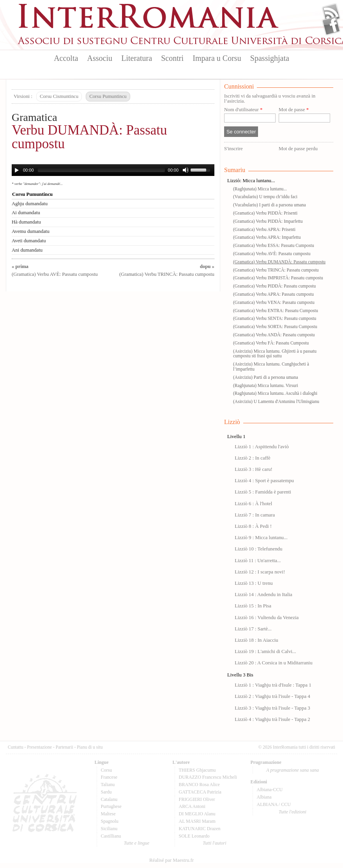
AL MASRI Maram (197, 821)
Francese (109, 777)
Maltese (108, 814)
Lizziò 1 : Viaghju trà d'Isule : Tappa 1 (273, 685)
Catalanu (109, 799)
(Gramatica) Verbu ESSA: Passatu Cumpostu (274, 245)
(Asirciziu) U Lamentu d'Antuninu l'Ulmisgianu (276, 401)
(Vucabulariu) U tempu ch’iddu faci (265, 197)
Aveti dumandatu (29, 241)
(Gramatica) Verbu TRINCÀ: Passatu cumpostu (276, 270)
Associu (100, 58)
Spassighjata (270, 58)
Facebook (331, 26)
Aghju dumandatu (30, 204)
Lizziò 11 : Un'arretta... (258, 561)
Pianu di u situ (90, 747)
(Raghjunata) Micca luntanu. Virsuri (266, 385)
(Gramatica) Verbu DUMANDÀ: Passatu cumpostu (279, 262)
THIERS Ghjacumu (197, 770)
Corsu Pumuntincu (108, 96)
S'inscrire (233, 149)
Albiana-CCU (270, 790)
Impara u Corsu (217, 58)
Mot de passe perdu (298, 149)
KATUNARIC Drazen (200, 829)
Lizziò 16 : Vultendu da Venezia (267, 618)
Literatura (137, 58)
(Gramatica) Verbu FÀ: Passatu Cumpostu (271, 343)
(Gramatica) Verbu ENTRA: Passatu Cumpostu (276, 311)
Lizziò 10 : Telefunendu (258, 549)
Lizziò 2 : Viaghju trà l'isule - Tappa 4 (272, 696)
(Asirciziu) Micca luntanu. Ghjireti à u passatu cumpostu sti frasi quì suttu (275, 354)
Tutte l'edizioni (293, 812)
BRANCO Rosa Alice (199, 785)
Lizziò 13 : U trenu (254, 583)
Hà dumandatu (26, 222)
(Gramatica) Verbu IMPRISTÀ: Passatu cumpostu (278, 278)
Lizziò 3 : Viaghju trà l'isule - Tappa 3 (272, 708)
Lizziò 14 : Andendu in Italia (263, 595)
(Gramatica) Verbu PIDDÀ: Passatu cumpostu (274, 286)
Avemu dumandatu (31, 231)
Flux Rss (331, 13)
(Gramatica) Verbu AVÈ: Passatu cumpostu (272, 254)
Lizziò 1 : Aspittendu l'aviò (262, 447)
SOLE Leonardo (194, 836)
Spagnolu (110, 821)
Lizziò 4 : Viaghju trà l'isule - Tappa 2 (272, 719)
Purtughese (111, 806)
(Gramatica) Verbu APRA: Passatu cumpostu (273, 294)
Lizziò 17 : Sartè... (253, 629)
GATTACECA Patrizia (200, 792)
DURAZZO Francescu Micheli (208, 777)
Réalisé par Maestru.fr (171, 860)
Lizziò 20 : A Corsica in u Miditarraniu (273, 663)
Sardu (106, 792)
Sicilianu (109, 829)
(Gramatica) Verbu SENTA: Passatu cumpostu (275, 318)
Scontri (172, 58)
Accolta (66, 58)
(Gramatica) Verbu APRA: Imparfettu (267, 237)
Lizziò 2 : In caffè (252, 458)
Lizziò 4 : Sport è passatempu (264, 481)
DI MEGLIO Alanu (197, 814)
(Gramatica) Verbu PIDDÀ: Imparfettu (268, 221)
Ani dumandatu (27, 250)
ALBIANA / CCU (274, 804)
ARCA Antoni (192, 806)
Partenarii (65, 747)
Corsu (107, 770)
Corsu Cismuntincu (59, 96)
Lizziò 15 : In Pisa (253, 606)
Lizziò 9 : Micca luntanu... (261, 538)
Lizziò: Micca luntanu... (251, 181)
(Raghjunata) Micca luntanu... (260, 189)
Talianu (108, 785)
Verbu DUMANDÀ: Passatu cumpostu (89, 137)
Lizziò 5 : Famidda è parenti (263, 492)
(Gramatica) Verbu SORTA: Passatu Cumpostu (275, 327)
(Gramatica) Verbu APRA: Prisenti (264, 229)
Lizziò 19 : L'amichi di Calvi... (265, 651)
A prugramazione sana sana (293, 770)
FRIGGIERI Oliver (197, 799)
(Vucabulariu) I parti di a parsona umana (270, 205)
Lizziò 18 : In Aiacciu (256, 640)
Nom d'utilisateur (243, 110)
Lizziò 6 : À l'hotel (253, 504)
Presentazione (39, 747)
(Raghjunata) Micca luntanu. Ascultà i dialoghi (275, 393)
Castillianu (111, 836)
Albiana (264, 797)
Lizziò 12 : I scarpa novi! (260, 572)
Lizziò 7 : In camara (255, 515)
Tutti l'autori (214, 843)
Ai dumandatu (26, 213)
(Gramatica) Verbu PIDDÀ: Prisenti (265, 213)
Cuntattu (16, 747)
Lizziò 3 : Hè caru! (254, 469)
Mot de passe (294, 110)
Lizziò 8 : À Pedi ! (253, 526)
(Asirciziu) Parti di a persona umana (266, 377)
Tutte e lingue (137, 843)
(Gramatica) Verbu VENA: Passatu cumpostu (274, 302)
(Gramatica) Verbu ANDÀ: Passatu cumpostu (274, 335)
